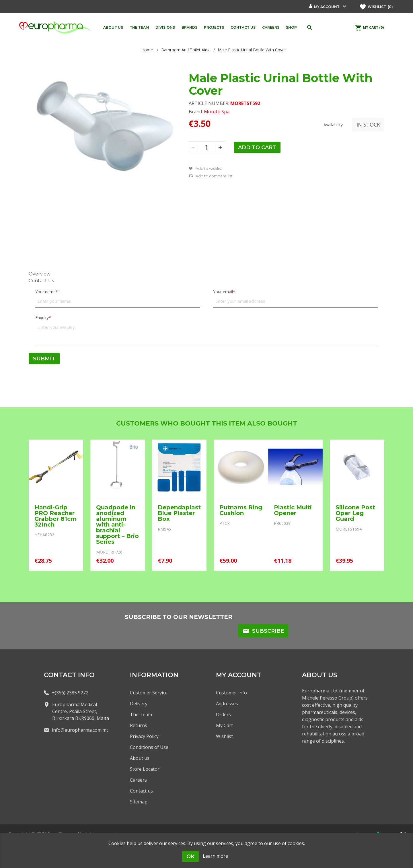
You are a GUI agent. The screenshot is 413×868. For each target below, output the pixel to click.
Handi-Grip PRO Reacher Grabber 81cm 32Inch (55, 516)
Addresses (227, 704)
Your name (45, 292)
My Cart (224, 725)
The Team (141, 714)
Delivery (139, 704)
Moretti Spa (217, 112)
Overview (40, 274)
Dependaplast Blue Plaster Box (179, 513)
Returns (139, 725)
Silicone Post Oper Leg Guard (355, 513)
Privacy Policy (144, 736)
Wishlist (224, 736)
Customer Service (149, 693)
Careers (138, 780)
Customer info (231, 693)
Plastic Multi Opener (293, 510)
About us (140, 758)
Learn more (215, 856)
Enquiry (42, 318)
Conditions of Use (149, 747)
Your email (223, 292)
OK (190, 857)
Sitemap (139, 802)
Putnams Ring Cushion (241, 510)
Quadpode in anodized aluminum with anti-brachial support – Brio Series (117, 525)
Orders (223, 714)
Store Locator (145, 769)
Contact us (141, 791)
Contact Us (41, 281)
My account (327, 7)
